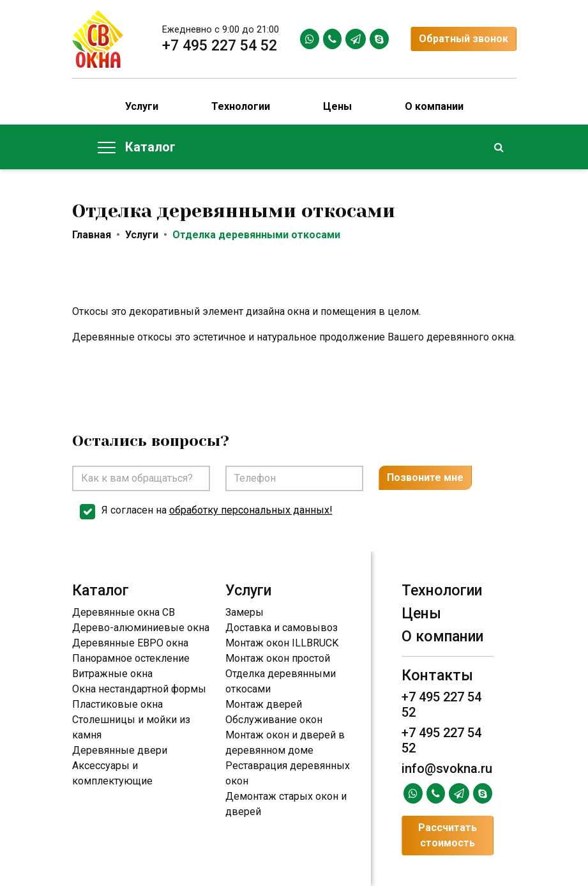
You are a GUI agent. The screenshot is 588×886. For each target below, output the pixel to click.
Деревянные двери (120, 750)
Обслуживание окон (274, 720)
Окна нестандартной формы (139, 689)
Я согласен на (217, 510)
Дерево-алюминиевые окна (141, 628)
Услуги (142, 106)
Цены (337, 106)
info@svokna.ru (447, 768)
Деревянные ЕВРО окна (130, 643)
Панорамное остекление (131, 658)
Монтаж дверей (264, 704)
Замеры (245, 612)
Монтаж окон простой (278, 658)
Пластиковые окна (117, 704)
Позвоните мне (425, 477)
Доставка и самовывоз (282, 628)
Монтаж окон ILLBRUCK (282, 643)
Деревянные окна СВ (124, 612)
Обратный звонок (464, 39)
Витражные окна (112, 674)
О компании (434, 106)
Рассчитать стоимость (448, 835)
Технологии (241, 106)
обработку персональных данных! (251, 510)
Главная (92, 235)
